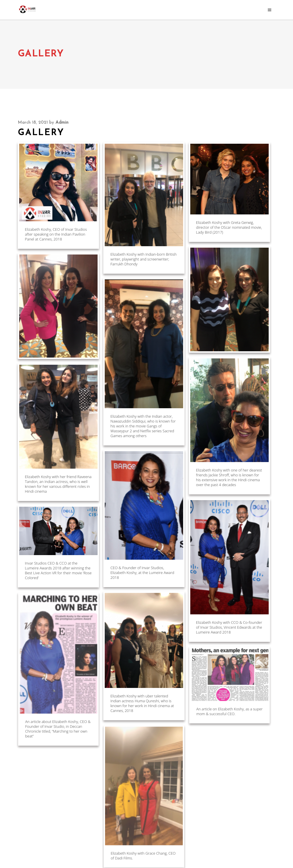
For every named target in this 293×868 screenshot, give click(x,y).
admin (62, 123)
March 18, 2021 (33, 123)
